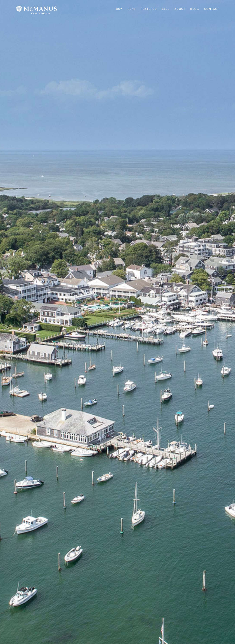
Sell (166, 9)
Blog (195, 9)
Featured (149, 9)
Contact (212, 9)
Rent (132, 9)
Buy (119, 9)
